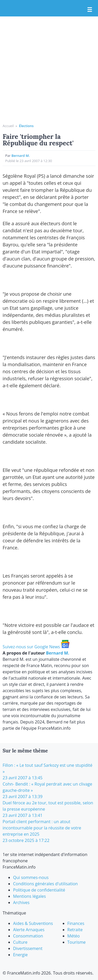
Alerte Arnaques (29, 930)
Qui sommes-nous (31, 877)
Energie (20, 955)
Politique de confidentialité (39, 890)
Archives (21, 902)
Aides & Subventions (33, 923)
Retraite (75, 930)
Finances (76, 923)
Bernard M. (21, 156)
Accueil (8, 126)
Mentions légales (29, 896)
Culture (20, 942)
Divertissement (28, 948)
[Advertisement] (49, 72)
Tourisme (77, 942)
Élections (26, 126)
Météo (74, 936)
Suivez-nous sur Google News (36, 647)
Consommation (28, 936)
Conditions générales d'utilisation (45, 884)
